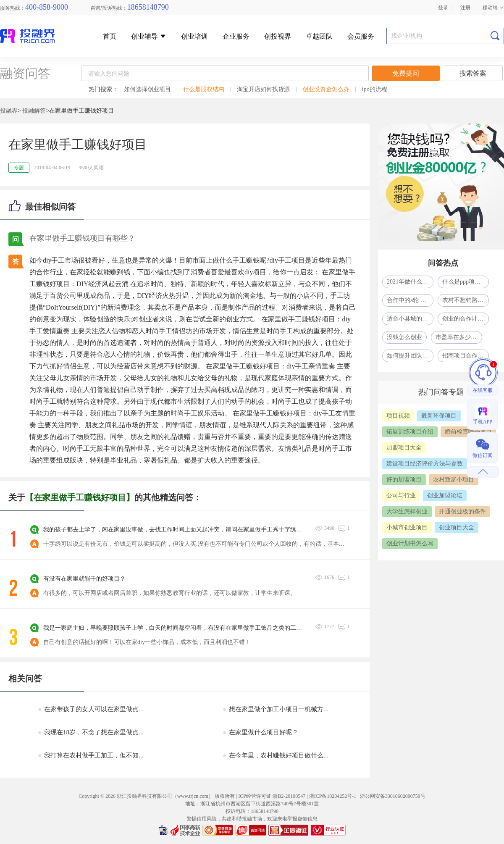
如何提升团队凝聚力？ (410, 356)
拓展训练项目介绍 (410, 432)
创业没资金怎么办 (326, 89)
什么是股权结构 (204, 89)
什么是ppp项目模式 (466, 282)
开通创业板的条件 (462, 511)
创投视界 (278, 37)
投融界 (9, 111)
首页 (110, 37)
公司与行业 (401, 496)
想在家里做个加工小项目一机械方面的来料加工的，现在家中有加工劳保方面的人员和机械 (352, 709)
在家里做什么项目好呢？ (260, 732)
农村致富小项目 (454, 480)
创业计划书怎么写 (410, 543)
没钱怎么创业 (404, 337)
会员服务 (361, 37)
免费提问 (406, 73)
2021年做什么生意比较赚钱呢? (410, 282)
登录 (443, 8)
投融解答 (34, 111)
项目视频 (398, 416)
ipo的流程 (375, 89)
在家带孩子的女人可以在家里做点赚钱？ (98, 709)
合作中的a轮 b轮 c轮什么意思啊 (410, 300)
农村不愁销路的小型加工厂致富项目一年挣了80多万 (466, 300)
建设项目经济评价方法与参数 (425, 464)
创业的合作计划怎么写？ (466, 319)
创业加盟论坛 (445, 496)
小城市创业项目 (407, 527)
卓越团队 (319, 37)
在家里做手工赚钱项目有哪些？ (82, 238)
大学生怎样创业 (407, 511)
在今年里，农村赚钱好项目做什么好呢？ (282, 755)
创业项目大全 (457, 527)
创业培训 (194, 37)
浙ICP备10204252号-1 (333, 796)
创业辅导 (149, 36)
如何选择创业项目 (147, 89)
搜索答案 (473, 73)
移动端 (493, 8)
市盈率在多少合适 (459, 337)
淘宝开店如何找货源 (263, 89)
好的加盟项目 (404, 480)
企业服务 (236, 37)
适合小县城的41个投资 (410, 319)
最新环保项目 (439, 416)
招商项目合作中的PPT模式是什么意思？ (466, 356)
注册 (465, 8)
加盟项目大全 (404, 448)
